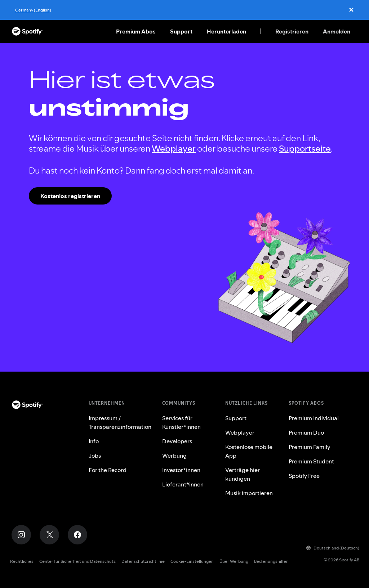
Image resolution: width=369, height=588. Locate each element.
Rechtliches (22, 561)
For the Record (108, 470)
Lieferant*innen (183, 484)
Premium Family (310, 447)
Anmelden (337, 31)
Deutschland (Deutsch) (333, 548)
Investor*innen (181, 470)
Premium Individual (314, 418)
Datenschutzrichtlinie (143, 561)
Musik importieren (249, 493)
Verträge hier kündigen (243, 474)
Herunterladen (226, 31)
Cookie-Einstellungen (192, 561)
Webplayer (174, 149)
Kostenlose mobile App (249, 451)
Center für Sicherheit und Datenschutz (77, 561)
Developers (177, 441)
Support (181, 31)
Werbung (174, 455)
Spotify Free (304, 476)
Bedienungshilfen (271, 561)
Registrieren (292, 31)
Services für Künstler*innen (181, 422)
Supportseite (305, 149)
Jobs (95, 455)
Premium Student (311, 461)
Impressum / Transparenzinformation (120, 422)
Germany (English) (33, 10)
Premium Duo (306, 432)
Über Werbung (234, 561)
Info (94, 441)
